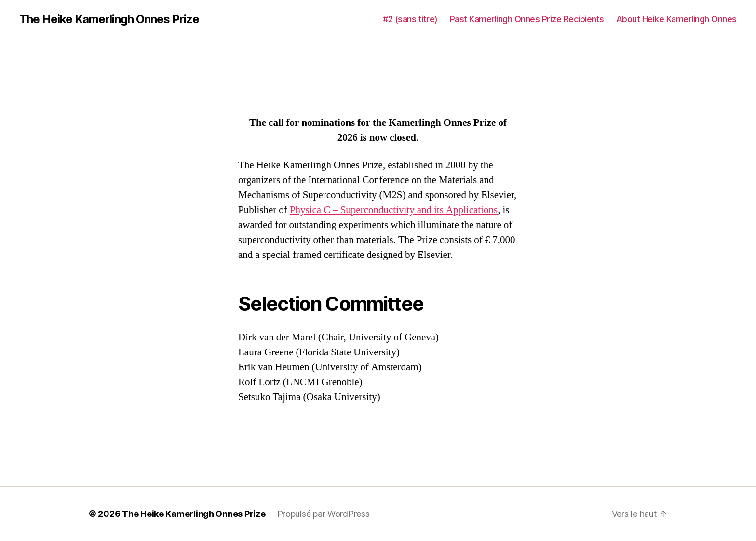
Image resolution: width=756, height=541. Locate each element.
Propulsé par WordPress (324, 514)
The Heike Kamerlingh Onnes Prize (109, 19)
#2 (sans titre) (410, 19)
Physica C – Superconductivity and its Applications (394, 210)
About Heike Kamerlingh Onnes (676, 19)
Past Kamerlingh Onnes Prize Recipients (527, 19)
